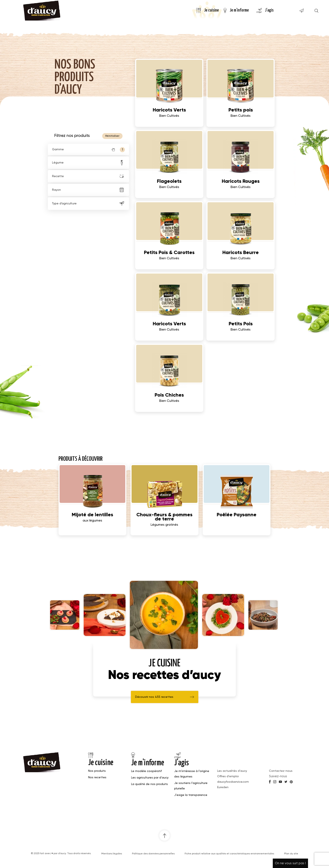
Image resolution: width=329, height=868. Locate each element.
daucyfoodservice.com (233, 782)
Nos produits (97, 771)
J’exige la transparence (191, 795)
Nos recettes (97, 777)
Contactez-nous (281, 771)
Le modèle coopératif (146, 771)
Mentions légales (112, 854)
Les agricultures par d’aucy (150, 778)
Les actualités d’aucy (232, 771)
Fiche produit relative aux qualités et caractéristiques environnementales (229, 854)
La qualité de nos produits (149, 784)
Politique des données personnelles (153, 854)
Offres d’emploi (228, 776)
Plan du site (291, 854)
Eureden (223, 787)
